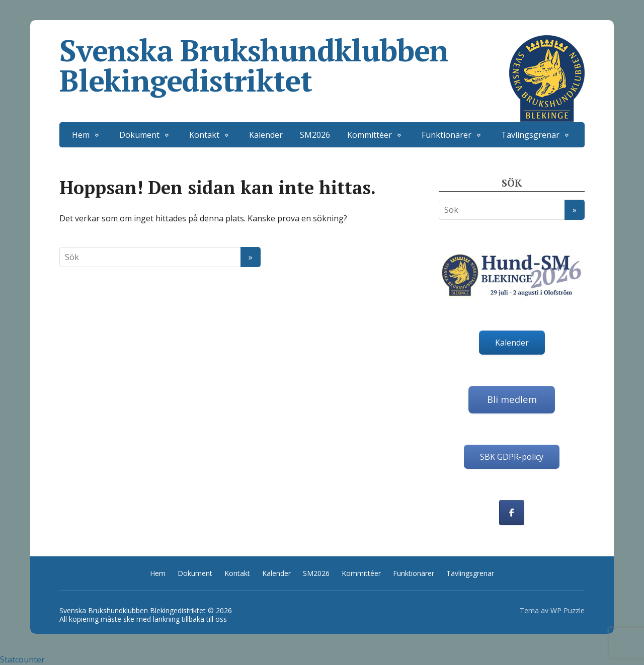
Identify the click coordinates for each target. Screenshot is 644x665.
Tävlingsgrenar (530, 135)
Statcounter (22, 659)
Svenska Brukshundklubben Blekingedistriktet (322, 65)
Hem (81, 135)
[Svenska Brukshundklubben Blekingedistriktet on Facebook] (512, 513)
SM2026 (315, 135)
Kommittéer (370, 135)
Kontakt (204, 135)
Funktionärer (447, 135)
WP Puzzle (568, 610)
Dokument (139, 135)
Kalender (266, 135)
